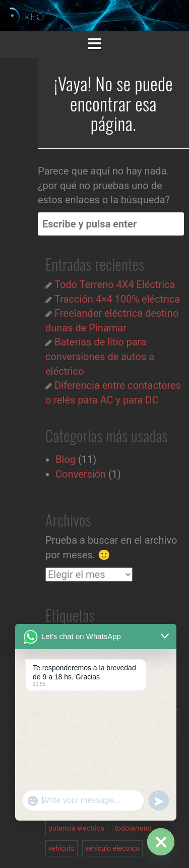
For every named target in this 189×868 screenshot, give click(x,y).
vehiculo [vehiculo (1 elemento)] (61, 848)
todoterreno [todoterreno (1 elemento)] (133, 828)
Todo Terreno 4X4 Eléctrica (115, 284)
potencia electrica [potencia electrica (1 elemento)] (76, 828)
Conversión (81, 474)
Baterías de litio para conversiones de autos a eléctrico (100, 356)
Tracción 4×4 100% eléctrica (117, 299)
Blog (66, 459)
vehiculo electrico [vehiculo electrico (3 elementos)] (113, 848)
